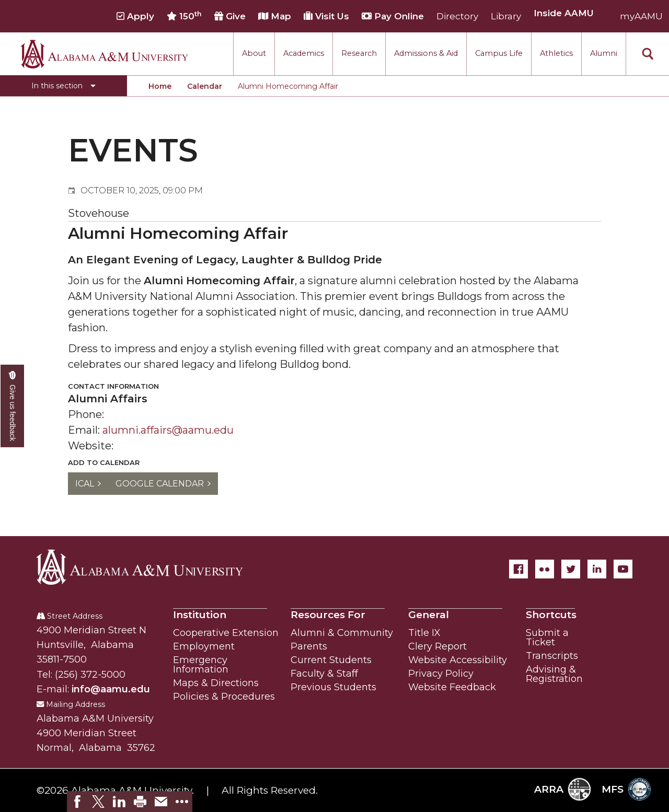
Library (506, 16)
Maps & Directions (216, 683)
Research (359, 53)
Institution (200, 615)
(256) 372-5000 (90, 675)
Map (275, 16)
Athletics (556, 53)
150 (184, 16)
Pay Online (393, 16)
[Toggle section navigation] (64, 86)
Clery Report (437, 646)
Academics (304, 53)
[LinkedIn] (597, 569)
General (429, 615)
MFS (626, 789)
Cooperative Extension (226, 633)
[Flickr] (545, 569)
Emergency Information (201, 665)
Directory (457, 16)
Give (230, 16)
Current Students (331, 660)
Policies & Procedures (224, 697)
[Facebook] (518, 569)
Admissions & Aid (426, 53)
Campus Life (499, 53)
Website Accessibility (458, 660)
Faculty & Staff (324, 674)
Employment (204, 646)
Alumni (604, 53)
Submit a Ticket (547, 637)
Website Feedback (452, 687)
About (254, 53)
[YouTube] (623, 569)
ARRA (563, 789)
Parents (309, 646)
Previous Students (333, 687)
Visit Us (326, 16)
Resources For (328, 615)
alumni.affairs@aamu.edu (168, 430)
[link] (77, 802)
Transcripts (552, 656)
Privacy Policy (441, 674)
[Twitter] (571, 569)
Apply (135, 16)
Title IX (424, 633)
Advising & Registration (554, 674)
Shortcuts (551, 615)
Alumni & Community (342, 633)
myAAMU (641, 16)
